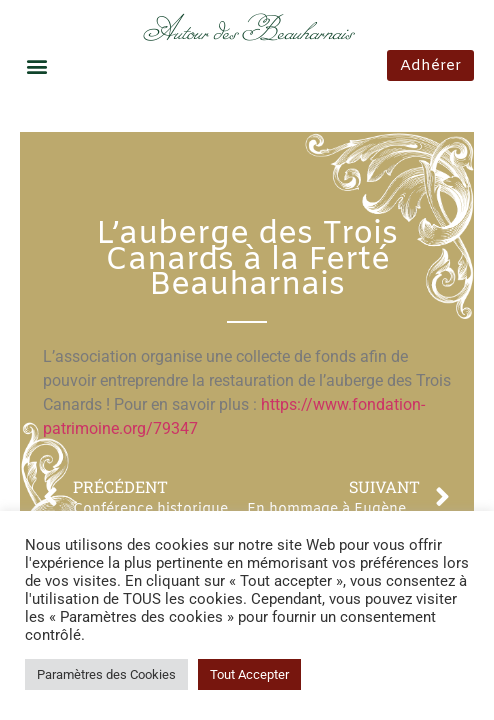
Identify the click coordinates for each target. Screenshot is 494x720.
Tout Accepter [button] (249, 674)
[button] (36, 65)
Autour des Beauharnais (247, 31)
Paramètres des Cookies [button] (106, 674)
